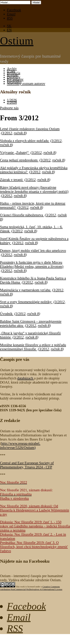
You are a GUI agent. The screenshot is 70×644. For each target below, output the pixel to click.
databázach (26, 378)
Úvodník (7, 314)
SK (9, 26)
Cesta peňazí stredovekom (19, 160)
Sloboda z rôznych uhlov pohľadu (25, 141)
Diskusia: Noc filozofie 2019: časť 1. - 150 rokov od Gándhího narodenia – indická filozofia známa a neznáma (35, 526)
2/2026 (12, 102)
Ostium (17, 41)
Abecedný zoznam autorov (26, 83)
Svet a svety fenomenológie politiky (26, 302)
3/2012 (7, 133)
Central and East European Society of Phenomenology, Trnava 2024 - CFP (27, 465)
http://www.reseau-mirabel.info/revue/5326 (20, 445)
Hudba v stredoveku (14, 498)
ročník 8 (20, 133)
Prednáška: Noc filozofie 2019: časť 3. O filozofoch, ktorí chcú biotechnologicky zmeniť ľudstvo (34, 547)
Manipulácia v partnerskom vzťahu (26, 290)
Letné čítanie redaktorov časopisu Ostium (30, 129)
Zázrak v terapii (12, 180)
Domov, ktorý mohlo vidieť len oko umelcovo (33, 250)
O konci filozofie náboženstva (22, 215)
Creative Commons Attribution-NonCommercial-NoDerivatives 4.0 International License (31, 588)
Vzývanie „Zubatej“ (15, 152)
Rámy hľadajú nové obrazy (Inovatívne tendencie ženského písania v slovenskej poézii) (34, 189)
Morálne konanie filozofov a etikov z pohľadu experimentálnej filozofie (33, 347)
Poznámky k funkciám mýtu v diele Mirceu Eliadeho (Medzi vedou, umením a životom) (32, 264)
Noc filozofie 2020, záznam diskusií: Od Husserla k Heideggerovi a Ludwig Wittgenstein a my (34, 510)
